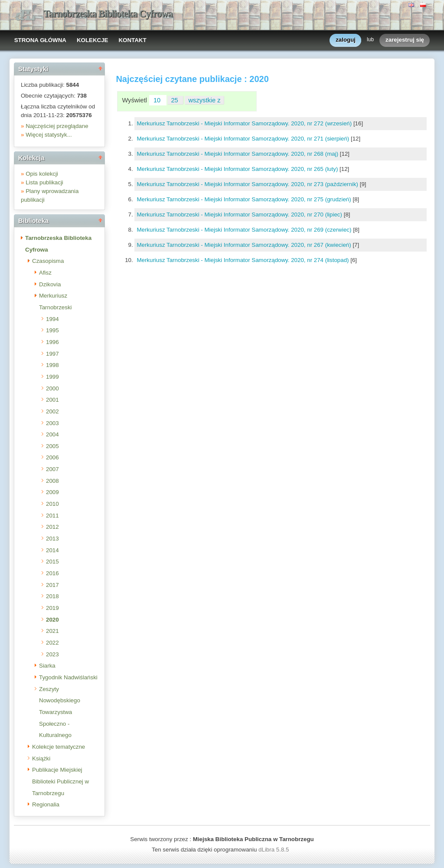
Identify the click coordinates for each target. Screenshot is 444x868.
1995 (52, 330)
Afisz (45, 273)
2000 (52, 388)
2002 (52, 411)
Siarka (47, 666)
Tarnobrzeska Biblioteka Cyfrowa (108, 14)
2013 (52, 539)
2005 (52, 446)
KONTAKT (132, 40)
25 (175, 100)
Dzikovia (50, 284)
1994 (52, 319)
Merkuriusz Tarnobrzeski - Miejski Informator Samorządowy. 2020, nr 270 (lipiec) (240, 215)
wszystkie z (205, 100)
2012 (52, 527)
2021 (52, 631)
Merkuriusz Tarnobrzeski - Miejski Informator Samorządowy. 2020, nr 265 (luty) (238, 169)
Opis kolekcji (42, 174)
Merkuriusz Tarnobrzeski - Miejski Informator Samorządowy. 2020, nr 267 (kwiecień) (245, 245)
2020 (52, 620)
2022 (52, 643)
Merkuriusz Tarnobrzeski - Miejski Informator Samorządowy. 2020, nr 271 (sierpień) (244, 139)
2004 (52, 434)
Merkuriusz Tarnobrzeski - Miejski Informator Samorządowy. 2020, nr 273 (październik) (248, 184)
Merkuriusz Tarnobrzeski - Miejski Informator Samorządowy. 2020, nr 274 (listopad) (243, 260)
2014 (52, 550)
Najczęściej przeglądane (57, 126)
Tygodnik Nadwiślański (68, 677)
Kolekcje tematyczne (59, 747)
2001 (52, 400)
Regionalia (46, 804)
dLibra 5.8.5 (274, 850)
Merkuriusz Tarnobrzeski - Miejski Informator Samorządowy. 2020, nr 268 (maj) (238, 154)
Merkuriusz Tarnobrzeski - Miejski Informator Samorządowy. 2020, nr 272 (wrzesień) (245, 123)
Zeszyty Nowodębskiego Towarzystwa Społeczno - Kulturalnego (60, 712)
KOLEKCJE (93, 40)
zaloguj (346, 40)
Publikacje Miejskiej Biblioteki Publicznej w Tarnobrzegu (60, 781)
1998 (52, 365)
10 (158, 100)
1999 (52, 377)
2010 (52, 504)
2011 (52, 516)
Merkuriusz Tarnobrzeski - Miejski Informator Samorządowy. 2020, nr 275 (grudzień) (245, 199)
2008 (52, 481)
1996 (52, 342)
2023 (52, 654)
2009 (52, 492)
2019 (52, 608)
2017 (52, 585)
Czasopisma (48, 261)
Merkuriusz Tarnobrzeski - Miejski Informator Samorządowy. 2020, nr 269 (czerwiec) (245, 230)
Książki (41, 758)
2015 (52, 562)
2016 (52, 573)
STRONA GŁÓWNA (40, 40)
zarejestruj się (405, 40)
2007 (52, 469)
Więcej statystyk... (49, 135)
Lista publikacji (44, 182)
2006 (52, 457)
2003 (52, 423)
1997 (52, 354)
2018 (52, 596)
